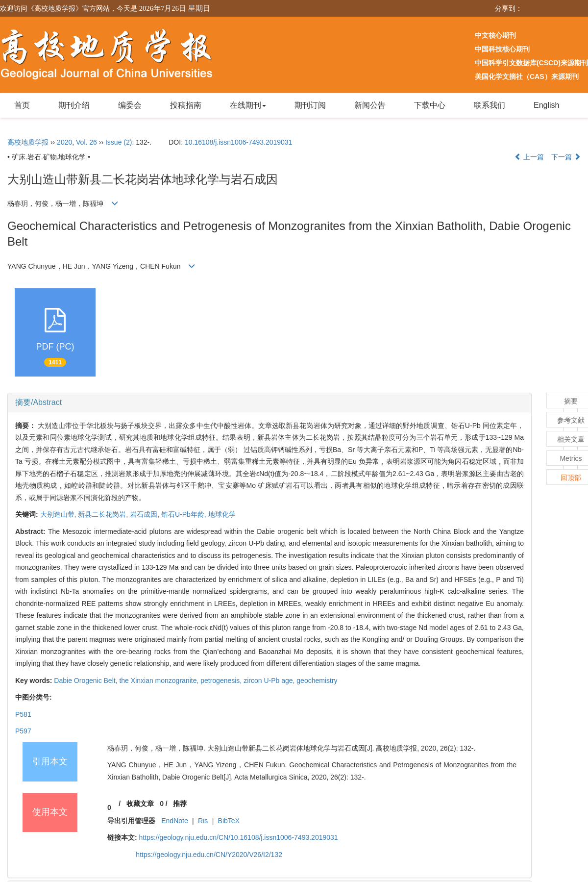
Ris (203, 821)
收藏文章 (140, 804)
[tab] (269, 403)
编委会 (130, 105)
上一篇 (529, 157)
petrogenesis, (222, 680)
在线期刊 (248, 105)
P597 (23, 731)
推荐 (180, 804)
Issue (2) (119, 142)
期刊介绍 (74, 105)
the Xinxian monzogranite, (160, 680)
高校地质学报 (28, 142)
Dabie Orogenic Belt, (86, 680)
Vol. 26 (86, 142)
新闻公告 (370, 105)
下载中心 (430, 105)
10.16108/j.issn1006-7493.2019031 (239, 142)
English (546, 105)
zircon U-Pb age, (270, 680)
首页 (22, 105)
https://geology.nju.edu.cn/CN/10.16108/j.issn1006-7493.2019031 (239, 837)
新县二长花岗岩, (104, 514)
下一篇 (566, 157)
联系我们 (490, 105)
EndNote (174, 821)
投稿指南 (186, 105)
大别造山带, (59, 514)
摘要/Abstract (38, 402)
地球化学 (222, 514)
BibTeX (229, 821)
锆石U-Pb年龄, (185, 514)
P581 (23, 714)
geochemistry (317, 680)
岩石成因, (146, 514)
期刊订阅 (310, 105)
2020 (64, 142)
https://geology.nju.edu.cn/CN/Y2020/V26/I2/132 (209, 855)
